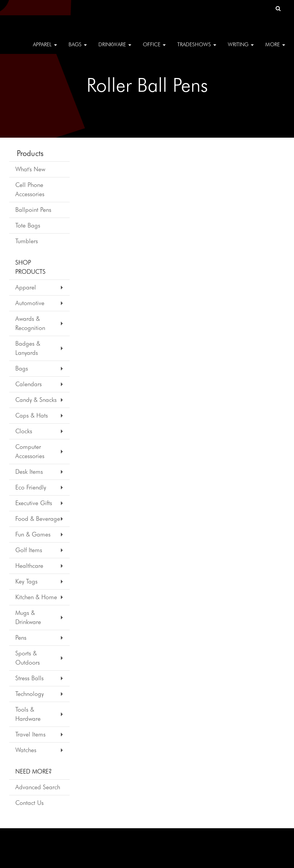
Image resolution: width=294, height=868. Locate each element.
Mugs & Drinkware (28, 617)
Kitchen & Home (36, 597)
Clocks (24, 431)
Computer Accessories (30, 451)
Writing (241, 50)
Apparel (45, 50)
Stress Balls (29, 678)
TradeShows (197, 50)
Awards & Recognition (30, 323)
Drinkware (115, 50)
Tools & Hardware (28, 714)
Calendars (29, 384)
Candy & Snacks (36, 400)
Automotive (30, 303)
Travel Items (30, 734)
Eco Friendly (31, 487)
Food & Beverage (38, 519)
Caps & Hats (32, 415)
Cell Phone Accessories (30, 189)
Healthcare (29, 566)
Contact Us (29, 803)
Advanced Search (38, 787)
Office (154, 50)
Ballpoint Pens (33, 210)
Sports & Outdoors (28, 658)
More (275, 50)
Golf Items (29, 550)
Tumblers (27, 241)
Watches (26, 750)
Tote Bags (28, 225)
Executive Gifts (34, 503)
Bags (78, 50)
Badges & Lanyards (28, 348)
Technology (29, 694)
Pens (21, 638)
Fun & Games (33, 534)
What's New (30, 169)
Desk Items (29, 472)
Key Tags (26, 581)
